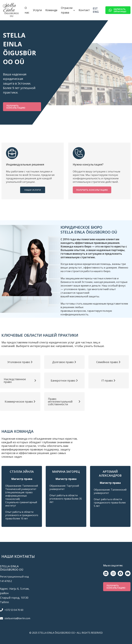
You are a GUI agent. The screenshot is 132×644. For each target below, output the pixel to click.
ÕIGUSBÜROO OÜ (12, 15)
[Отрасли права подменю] (74, 10)
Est (95, 8)
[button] (118, 10)
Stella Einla (9, 8)
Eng (96, 12)
